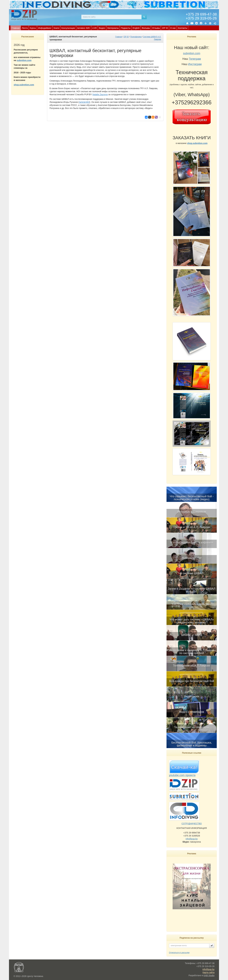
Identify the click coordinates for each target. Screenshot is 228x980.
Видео (102, 28)
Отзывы (156, 28)
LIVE (95, 28)
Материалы (113, 28)
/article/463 (84, 102)
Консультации (68, 28)
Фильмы (146, 28)
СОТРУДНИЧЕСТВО (192, 824)
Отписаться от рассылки (179, 953)
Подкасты (126, 28)
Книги (57, 28)
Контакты (182, 28)
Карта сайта (209, 972)
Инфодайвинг (45, 28)
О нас (173, 28)
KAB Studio (209, 975)
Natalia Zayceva (100, 94)
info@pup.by (192, 839)
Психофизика (136, 37)
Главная (16, 28)
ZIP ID (165, 28)
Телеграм (195, 59)
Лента (25, 28)
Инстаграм (195, 64)
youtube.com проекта (182, 775)
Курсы (33, 28)
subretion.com (24, 60)
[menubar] (99, 28)
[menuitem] (16, 28)
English (136, 28)
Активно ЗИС (84, 28)
